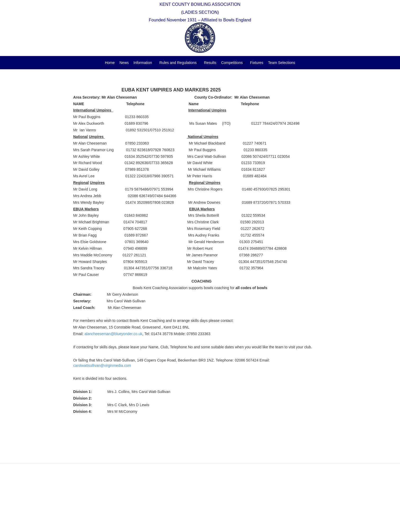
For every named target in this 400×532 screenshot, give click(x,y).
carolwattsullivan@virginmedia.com (102, 366)
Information (143, 63)
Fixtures (257, 63)
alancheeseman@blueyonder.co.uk (113, 334)
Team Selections (282, 63)
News (124, 63)
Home (110, 63)
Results (210, 63)
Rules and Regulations (178, 63)
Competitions (232, 63)
